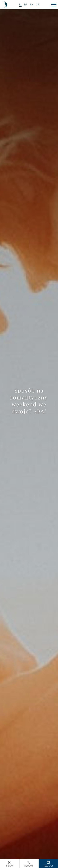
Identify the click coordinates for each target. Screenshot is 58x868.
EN (32, 5)
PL (20, 5)
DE (26, 5)
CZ (38, 5)
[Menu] (54, 5)
